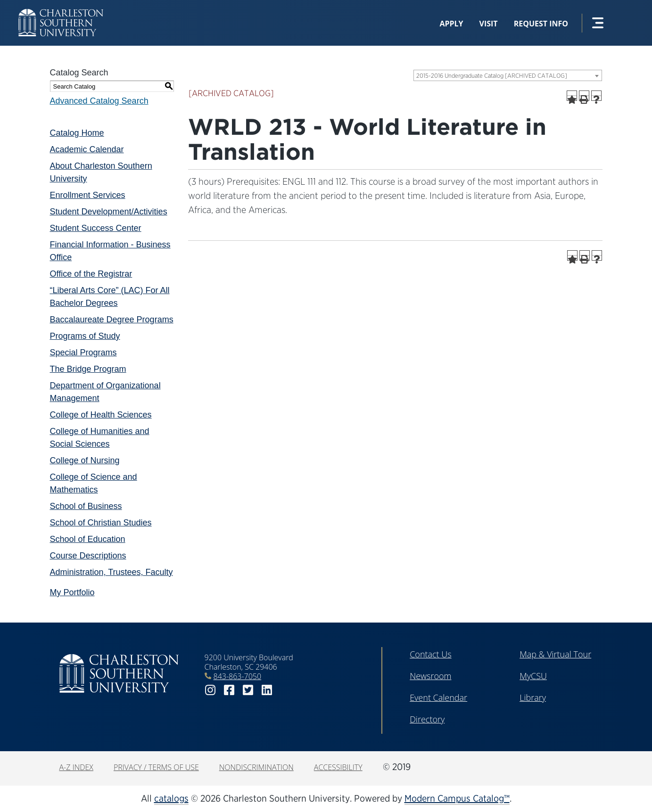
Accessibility (338, 767)
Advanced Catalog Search (99, 101)
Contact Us (431, 654)
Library (533, 697)
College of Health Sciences (101, 415)
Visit (489, 24)
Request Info (541, 24)
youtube (286, 690)
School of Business (86, 506)
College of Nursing (85, 460)
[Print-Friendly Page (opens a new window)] (584, 96)
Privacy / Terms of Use (156, 767)
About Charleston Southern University (101, 172)
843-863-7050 (238, 676)
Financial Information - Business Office (110, 251)
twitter (248, 690)
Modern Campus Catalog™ (457, 798)
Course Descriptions (88, 556)
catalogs (171, 798)
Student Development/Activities (109, 212)
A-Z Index (76, 767)
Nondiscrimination (256, 767)
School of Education (88, 539)
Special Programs (83, 353)
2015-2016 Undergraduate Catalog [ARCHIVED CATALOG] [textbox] (492, 76)
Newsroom (430, 676)
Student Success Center (96, 228)
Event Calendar (438, 697)
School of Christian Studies (101, 523)
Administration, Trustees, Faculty (111, 572)
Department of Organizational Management (105, 392)
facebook (229, 690)
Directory (427, 719)
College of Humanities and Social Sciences (100, 438)
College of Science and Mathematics (94, 483)
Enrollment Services (88, 195)
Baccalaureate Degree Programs (112, 320)
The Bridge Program (88, 369)
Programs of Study (85, 336)
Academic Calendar (87, 149)
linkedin (267, 690)
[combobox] (508, 75)
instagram (210, 690)
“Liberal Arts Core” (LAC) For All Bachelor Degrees (110, 297)
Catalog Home (77, 133)
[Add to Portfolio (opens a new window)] (572, 96)
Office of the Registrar (91, 274)
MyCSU (533, 676)
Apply (451, 24)
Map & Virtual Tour (555, 654)
